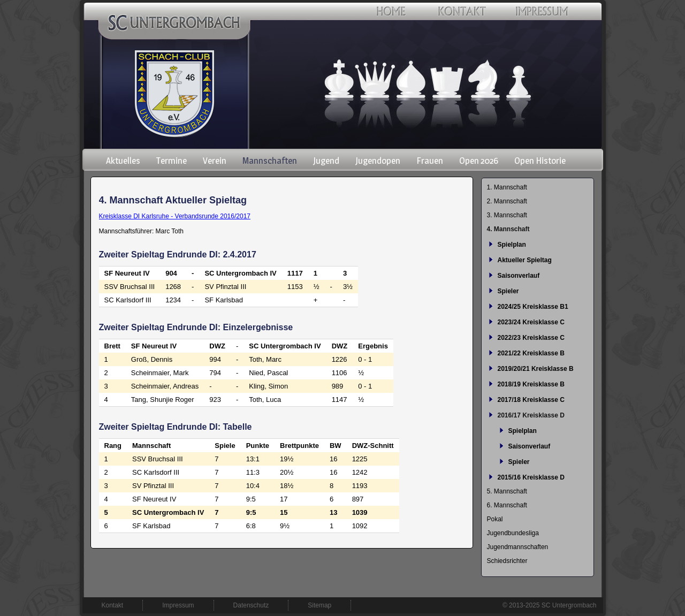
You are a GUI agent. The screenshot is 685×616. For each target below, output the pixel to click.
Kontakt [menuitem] (113, 605)
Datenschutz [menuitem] (251, 605)
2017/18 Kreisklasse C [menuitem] (531, 400)
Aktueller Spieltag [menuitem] (525, 260)
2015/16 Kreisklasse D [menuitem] (531, 477)
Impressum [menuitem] (178, 605)
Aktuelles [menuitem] (123, 161)
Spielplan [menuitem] (512, 245)
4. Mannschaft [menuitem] (508, 229)
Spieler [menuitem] (508, 291)
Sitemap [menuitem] (319, 605)
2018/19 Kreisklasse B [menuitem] (531, 384)
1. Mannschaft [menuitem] (507, 187)
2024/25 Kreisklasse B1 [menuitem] (533, 307)
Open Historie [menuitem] (540, 161)
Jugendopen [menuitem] (378, 161)
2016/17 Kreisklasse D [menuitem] (531, 415)
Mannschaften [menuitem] (270, 161)
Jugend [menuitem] (326, 161)
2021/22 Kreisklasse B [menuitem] (531, 353)
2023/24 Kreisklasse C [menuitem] (531, 322)
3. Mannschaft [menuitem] (507, 215)
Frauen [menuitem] (430, 161)
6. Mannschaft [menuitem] (507, 505)
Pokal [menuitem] (495, 519)
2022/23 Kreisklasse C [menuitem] (531, 338)
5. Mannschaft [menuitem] (507, 491)
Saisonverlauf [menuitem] (519, 276)
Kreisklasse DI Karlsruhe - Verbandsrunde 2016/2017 (175, 216)
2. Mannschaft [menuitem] (507, 201)
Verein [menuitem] (215, 161)
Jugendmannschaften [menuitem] (518, 547)
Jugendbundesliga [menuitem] (513, 533)
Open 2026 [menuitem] (479, 161)
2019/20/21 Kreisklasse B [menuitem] (536, 369)
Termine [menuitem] (172, 161)
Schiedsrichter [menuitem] (507, 561)
